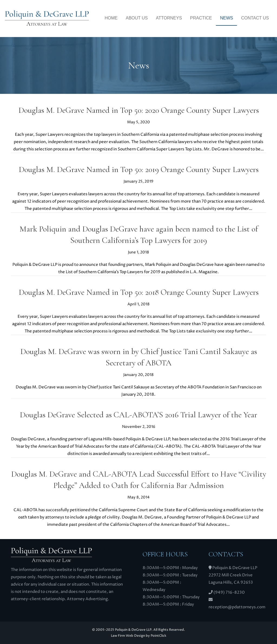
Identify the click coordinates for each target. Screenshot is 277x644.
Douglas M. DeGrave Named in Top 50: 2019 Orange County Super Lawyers (139, 169)
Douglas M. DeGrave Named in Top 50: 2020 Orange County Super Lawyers (139, 110)
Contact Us (255, 18)
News (226, 18)
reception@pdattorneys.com (237, 607)
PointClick (159, 636)
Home (111, 18)
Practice (201, 18)
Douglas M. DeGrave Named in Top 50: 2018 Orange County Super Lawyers (139, 292)
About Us (137, 18)
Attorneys (169, 18)
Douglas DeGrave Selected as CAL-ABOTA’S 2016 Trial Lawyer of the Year (138, 415)
